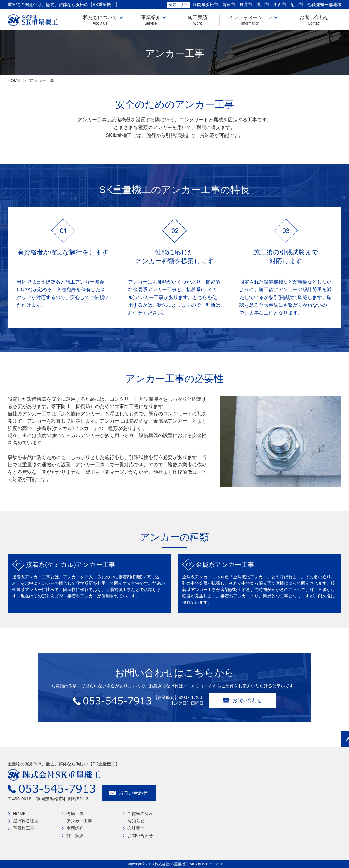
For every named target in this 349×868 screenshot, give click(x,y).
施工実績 (197, 20)
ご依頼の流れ (140, 814)
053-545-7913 (113, 703)
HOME (14, 80)
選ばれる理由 (26, 821)
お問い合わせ (314, 20)
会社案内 (136, 828)
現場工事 (75, 814)
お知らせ (136, 821)
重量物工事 (24, 828)
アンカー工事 (79, 821)
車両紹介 (75, 828)
